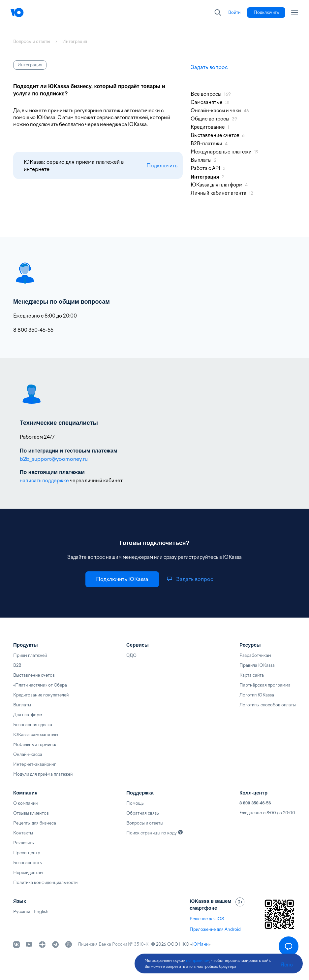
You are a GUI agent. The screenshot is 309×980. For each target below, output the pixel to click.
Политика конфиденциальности (45, 882)
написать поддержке (44, 481)
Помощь (135, 803)
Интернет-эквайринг (35, 764)
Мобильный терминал (35, 744)
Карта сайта (252, 675)
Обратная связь (142, 813)
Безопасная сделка (33, 725)
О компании (25, 803)
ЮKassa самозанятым (36, 735)
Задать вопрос (209, 67)
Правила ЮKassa (257, 665)
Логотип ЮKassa (257, 695)
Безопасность (27, 863)
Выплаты (22, 705)
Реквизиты (24, 843)
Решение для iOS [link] (207, 919)
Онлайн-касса (28, 754)
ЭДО (131, 655)
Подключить (162, 166)
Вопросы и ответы (145, 823)
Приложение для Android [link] (215, 929)
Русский (22, 912)
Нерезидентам (28, 873)
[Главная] (30, 13)
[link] (234, 13)
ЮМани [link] (200, 944)
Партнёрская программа (265, 685)
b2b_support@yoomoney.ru (54, 459)
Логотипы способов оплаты (268, 705)
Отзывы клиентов (31, 813)
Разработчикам (255, 655)
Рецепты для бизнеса (35, 823)
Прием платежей (30, 655)
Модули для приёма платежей (43, 774)
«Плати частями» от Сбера (40, 685)
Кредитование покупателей (41, 695)
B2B (17, 665)
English (41, 912)
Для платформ (28, 715)
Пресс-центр (27, 853)
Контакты (23, 833)
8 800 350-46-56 (255, 803)
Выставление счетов (34, 675)
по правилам (198, 961)
